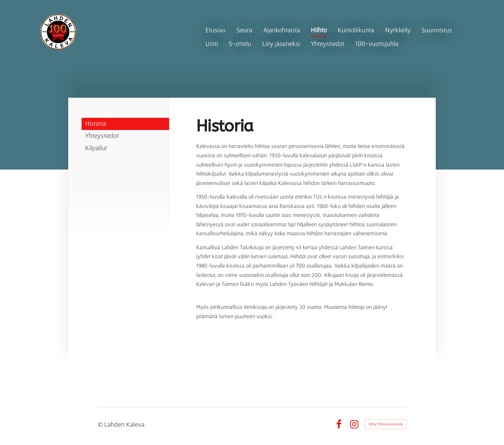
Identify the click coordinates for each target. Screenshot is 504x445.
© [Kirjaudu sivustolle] (101, 424)
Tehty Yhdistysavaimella (385, 424)
